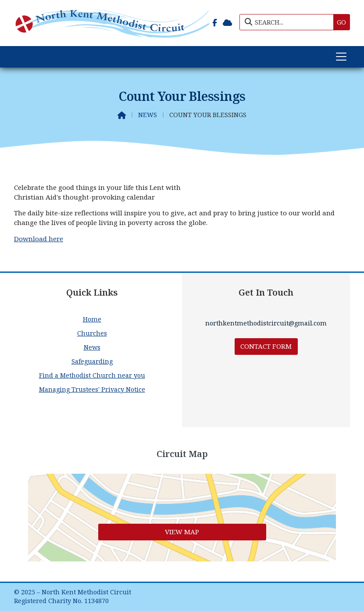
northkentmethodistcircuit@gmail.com (266, 323)
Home (92, 319)
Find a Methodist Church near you (92, 375)
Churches (92, 333)
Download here (39, 239)
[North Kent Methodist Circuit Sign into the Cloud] (227, 21)
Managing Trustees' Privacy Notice (92, 389)
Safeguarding (92, 361)
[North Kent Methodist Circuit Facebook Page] (215, 21)
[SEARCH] (289, 22)
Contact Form (266, 346)
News (148, 115)
